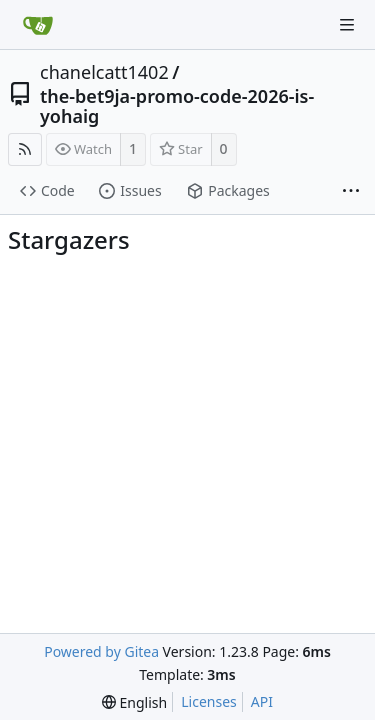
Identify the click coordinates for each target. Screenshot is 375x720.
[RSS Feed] (25, 149)
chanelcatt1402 (104, 72)
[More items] (351, 192)
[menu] (134, 702)
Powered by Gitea (101, 651)
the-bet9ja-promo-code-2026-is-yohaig (177, 106)
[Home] (38, 25)
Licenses (209, 701)
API (262, 701)
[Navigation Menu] (347, 25)
